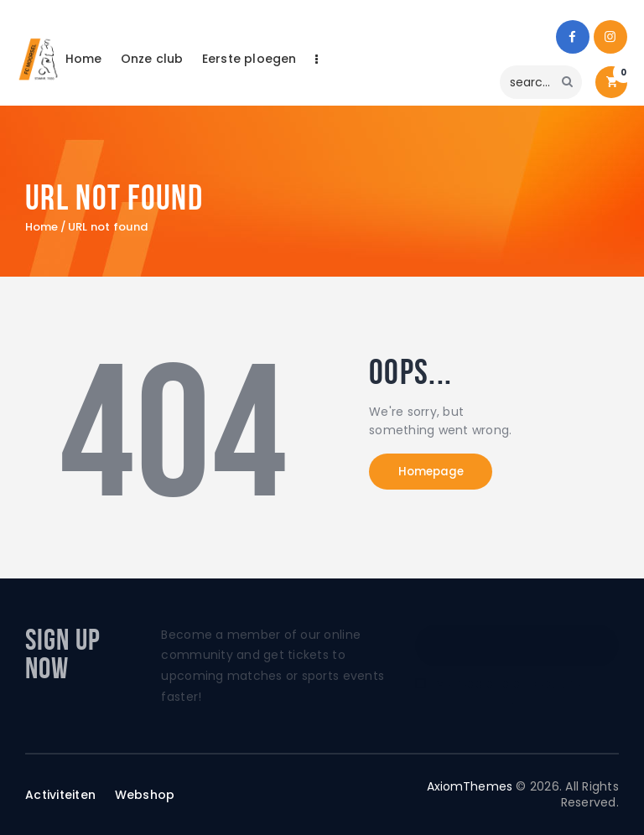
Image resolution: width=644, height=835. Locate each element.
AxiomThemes (469, 786)
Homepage (439, 473)
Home (42, 227)
